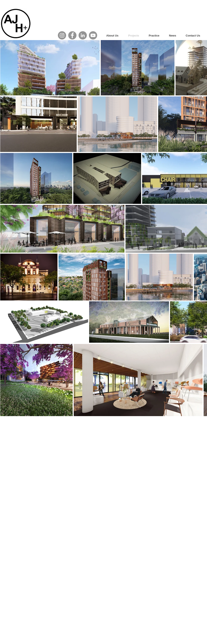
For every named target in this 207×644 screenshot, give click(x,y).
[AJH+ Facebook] (72, 35)
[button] (156, 36)
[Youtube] (93, 35)
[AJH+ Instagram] (62, 35)
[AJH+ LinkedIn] (83, 35)
